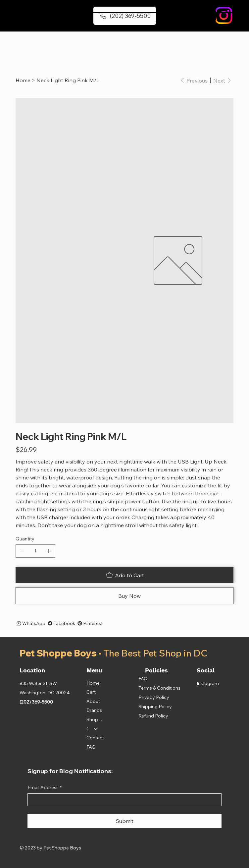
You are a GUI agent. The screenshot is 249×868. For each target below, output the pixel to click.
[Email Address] (123, 800)
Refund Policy (153, 716)
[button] (208, 15)
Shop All (95, 719)
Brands (94, 710)
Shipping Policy (155, 707)
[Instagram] (224, 15)
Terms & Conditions (159, 688)
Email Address (45, 788)
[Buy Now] (124, 596)
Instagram (208, 683)
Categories (87, 729)
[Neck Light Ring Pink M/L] (68, 80)
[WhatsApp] (30, 623)
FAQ (91, 747)
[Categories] (96, 729)
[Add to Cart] (124, 575)
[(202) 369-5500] (125, 16)
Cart (91, 692)
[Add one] (49, 551)
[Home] (23, 80)
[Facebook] (61, 623)
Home (93, 683)
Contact (95, 738)
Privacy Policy (154, 697)
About (93, 701)
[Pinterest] (90, 623)
